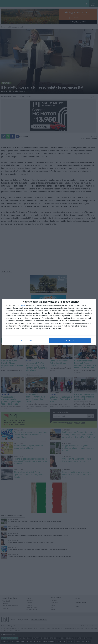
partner (23, 305)
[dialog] (49, 322)
